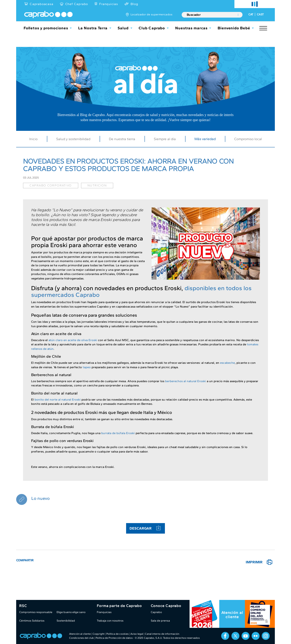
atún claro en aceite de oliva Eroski (73, 340)
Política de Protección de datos (114, 638)
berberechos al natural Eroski (186, 381)
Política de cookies (117, 634)
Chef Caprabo (77, 4)
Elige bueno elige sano (71, 612)
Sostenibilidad (66, 621)
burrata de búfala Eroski (118, 433)
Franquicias (109, 4)
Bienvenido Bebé (234, 28)
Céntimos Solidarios (32, 621)
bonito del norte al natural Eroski (58, 400)
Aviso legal (137, 634)
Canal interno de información (162, 634)
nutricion (97, 185)
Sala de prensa (160, 621)
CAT (251, 14)
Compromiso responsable (36, 612)
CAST (260, 14)
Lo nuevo (41, 498)
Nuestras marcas (191, 28)
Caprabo (156, 612)
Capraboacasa (42, 4)
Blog (134, 4)
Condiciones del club (81, 638)
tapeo (87, 367)
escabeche (227, 363)
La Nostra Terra (93, 28)
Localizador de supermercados (151, 14)
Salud (123, 28)
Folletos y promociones (46, 28)
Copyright (99, 634)
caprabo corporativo (51, 185)
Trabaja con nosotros (110, 621)
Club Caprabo (152, 28)
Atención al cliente (232, 615)
